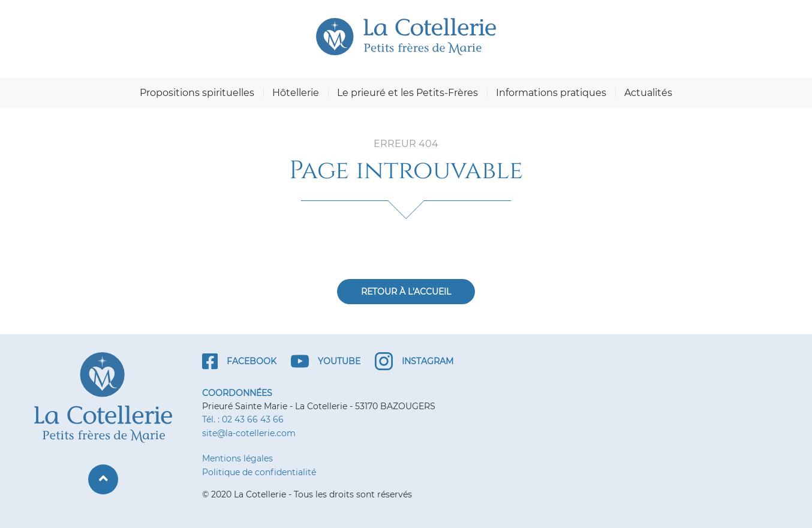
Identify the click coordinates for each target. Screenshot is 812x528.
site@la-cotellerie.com (249, 433)
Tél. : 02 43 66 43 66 (243, 419)
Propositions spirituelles (197, 93)
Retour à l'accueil (406, 292)
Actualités (648, 93)
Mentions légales (237, 458)
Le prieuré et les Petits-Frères (407, 93)
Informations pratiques (551, 93)
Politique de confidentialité (259, 472)
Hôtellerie (296, 93)
